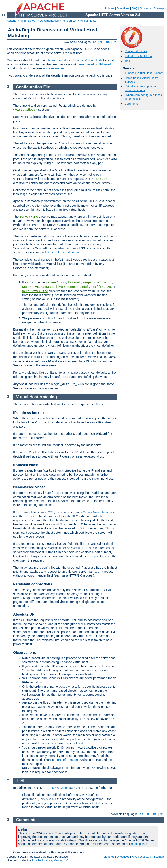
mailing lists (139, 844)
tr (115, 42)
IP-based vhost (26, 465)
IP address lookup (28, 413)
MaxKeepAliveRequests (59, 287)
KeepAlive (30, 287)
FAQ (135, 8)
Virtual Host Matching (138, 56)
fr (101, 42)
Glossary (145, 8)
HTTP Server (28, 21)
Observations (25, 653)
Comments (132, 104)
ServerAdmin (56, 283)
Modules (109, 8)
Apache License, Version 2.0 (50, 860)
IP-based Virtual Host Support (144, 73)
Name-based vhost (29, 487)
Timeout (74, 283)
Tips (127, 61)
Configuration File (136, 51)
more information (66, 760)
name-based (85, 64)
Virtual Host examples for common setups (141, 88)
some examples (53, 68)
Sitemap (159, 8)
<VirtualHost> (25, 110)
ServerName (29, 217)
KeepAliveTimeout (97, 283)
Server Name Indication (63, 252)
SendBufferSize (35, 291)
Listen (102, 179)
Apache (11, 21)
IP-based (105, 64)
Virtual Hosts (88, 21)
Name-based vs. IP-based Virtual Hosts (75, 60)
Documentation (49, 21)
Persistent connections (33, 584)
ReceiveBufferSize (95, 287)
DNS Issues (60, 788)
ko (108, 42)
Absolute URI (24, 614)
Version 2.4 (69, 21)
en (95, 42)
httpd (42, 357)
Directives (123, 8)
